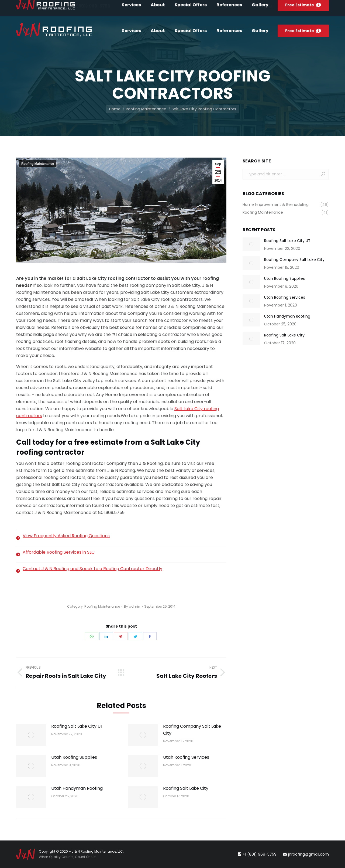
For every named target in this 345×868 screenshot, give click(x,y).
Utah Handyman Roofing (77, 788)
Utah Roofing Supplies (74, 757)
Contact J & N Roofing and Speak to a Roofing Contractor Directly (92, 569)
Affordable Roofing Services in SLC (59, 552)
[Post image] (31, 735)
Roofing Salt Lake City (186, 788)
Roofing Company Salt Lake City (192, 730)
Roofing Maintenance (38, 164)
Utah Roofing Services (186, 757)
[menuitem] (265, 6)
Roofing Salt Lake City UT (77, 726)
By (132, 606)
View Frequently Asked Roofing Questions (66, 536)
